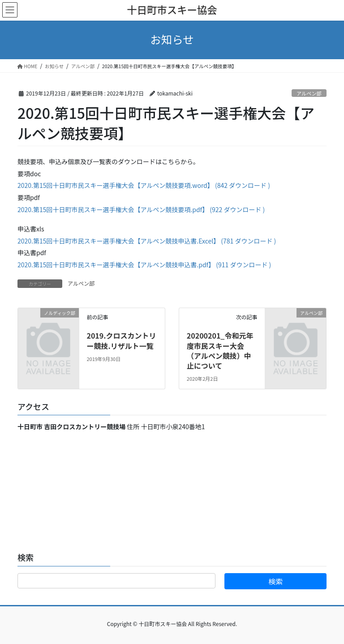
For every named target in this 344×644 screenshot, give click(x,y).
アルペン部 (309, 93)
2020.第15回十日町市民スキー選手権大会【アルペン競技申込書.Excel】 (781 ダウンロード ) (147, 241)
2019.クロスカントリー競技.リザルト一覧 (121, 340)
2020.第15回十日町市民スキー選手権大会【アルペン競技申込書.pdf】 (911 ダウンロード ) (144, 265)
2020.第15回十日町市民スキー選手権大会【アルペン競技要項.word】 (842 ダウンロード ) (144, 185)
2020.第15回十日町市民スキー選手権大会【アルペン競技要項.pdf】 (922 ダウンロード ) (141, 209)
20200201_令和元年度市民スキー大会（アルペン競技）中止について (220, 350)
